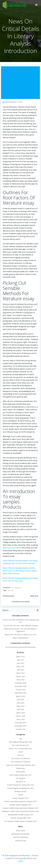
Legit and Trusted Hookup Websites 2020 (21, 765)
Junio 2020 (21, 703)
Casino (21, 752)
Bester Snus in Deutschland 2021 (21, 749)
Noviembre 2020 (21, 686)
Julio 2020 (20, 699)
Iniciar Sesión (20, 831)
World (21, 795)
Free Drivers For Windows (21, 758)
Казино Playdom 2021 (21, 798)
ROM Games (20, 772)
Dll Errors (21, 755)
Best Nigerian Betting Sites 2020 (21, 742)
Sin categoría (16, 588)
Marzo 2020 (21, 713)
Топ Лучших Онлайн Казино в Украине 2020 (21, 821)
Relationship (20, 768)
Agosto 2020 (20, 696)
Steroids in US (21, 782)
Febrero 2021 (20, 676)
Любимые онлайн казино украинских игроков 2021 (20, 811)
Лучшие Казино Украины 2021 (21, 805)
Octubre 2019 (21, 729)
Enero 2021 (21, 680)
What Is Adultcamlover (21, 638)
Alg (21, 739)
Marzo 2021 (21, 673)
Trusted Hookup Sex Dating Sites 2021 (21, 785)
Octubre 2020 (21, 690)
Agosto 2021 (20, 657)
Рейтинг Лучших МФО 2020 (21, 818)
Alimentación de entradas (20, 834)
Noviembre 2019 (21, 726)
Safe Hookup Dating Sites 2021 (21, 775)
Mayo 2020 (20, 706)
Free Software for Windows (21, 762)
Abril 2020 (21, 709)
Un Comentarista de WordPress (17, 647)
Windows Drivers (20, 791)
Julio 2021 (20, 660)
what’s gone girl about (12, 548)
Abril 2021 (21, 670)
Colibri (20, 861)
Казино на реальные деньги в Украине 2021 (20, 801)
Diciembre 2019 (21, 723)
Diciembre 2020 (21, 683)
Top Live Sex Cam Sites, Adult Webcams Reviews (21, 626)
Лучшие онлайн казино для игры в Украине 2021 (20, 808)
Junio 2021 (21, 663)
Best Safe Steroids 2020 (21, 745)
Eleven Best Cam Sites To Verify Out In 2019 (20, 635)
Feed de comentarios (21, 837)
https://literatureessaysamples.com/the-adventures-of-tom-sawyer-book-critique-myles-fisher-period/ (20, 571)
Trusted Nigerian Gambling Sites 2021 (21, 788)
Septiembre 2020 (21, 693)
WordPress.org (21, 841)
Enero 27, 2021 (17, 102)
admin (7, 102)
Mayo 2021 (20, 666)
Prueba (33, 647)
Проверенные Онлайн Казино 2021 (20, 815)
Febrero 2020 (20, 716)
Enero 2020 (21, 719)
